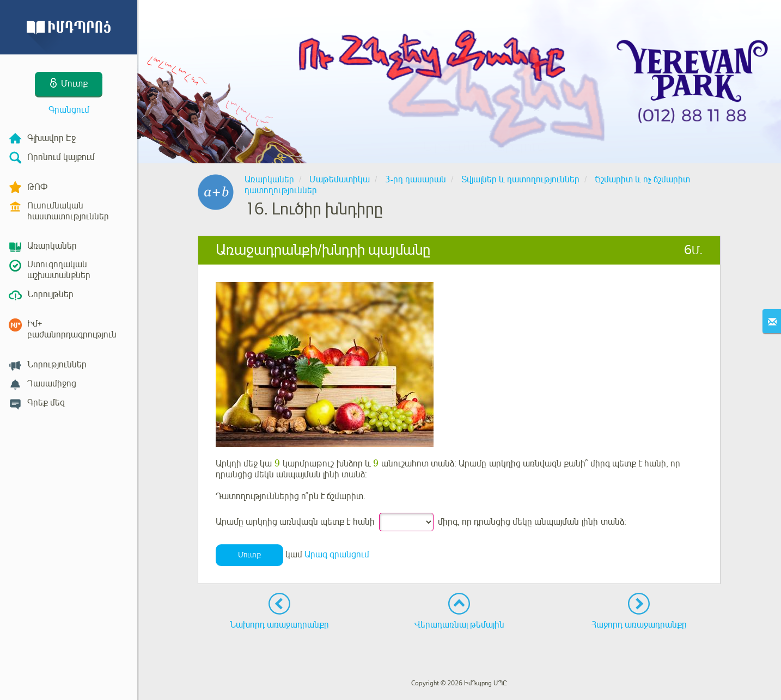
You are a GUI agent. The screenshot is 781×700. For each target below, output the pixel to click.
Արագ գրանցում (337, 555)
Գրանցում (69, 110)
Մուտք (249, 555)
